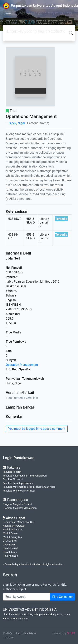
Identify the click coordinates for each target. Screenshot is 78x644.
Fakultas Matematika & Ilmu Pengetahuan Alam (29, 487)
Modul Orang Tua (12, 537)
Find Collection (62, 597)
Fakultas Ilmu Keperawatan (18, 483)
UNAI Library (10, 552)
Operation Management (22, 365)
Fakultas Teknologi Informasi (19, 491)
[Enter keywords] (26, 597)
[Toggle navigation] (8, 13)
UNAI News (9, 545)
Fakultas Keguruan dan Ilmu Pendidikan (25, 476)
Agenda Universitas (14, 526)
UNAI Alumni (10, 541)
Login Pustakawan (19, 458)
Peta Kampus (10, 556)
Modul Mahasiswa (13, 530)
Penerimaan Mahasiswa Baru (19, 522)
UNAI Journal (10, 548)
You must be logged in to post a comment (37, 429)
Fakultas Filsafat (12, 472)
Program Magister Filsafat (17, 504)
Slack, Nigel (17, 123)
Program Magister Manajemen (20, 508)
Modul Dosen (10, 533)
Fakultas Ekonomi (13, 479)
